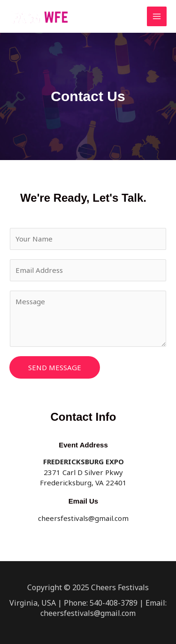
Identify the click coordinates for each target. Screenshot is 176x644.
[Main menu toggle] (157, 17)
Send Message (55, 367)
